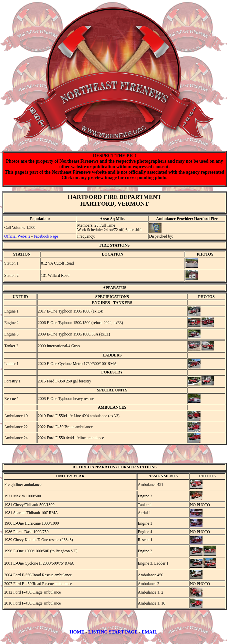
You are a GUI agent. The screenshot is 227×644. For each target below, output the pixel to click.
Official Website (17, 236)
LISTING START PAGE (113, 636)
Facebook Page (46, 236)
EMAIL (149, 636)
